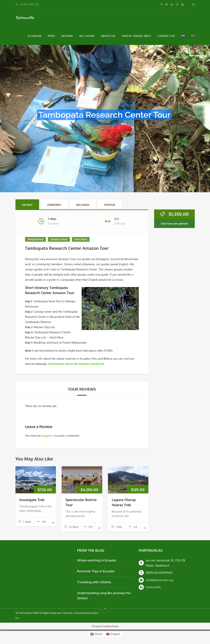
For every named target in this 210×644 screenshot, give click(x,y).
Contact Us (166, 36)
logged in (48, 436)
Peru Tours (81, 239)
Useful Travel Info (136, 36)
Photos (110, 205)
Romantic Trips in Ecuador (96, 571)
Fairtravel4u (25, 18)
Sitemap (68, 613)
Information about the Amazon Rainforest (76, 364)
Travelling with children (94, 582)
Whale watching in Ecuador (97, 560)
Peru (51, 36)
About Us (108, 36)
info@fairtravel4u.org (159, 580)
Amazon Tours (59, 239)
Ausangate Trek (32, 500)
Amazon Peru (35, 239)
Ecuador (35, 36)
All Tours (87, 36)
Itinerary (54, 205)
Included (83, 205)
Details (27, 205)
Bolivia (67, 36)
